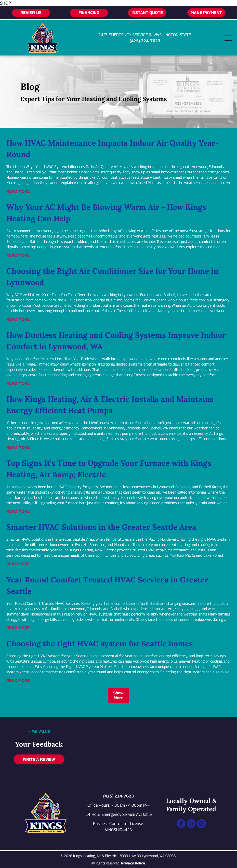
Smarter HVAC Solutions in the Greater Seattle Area (101, 527)
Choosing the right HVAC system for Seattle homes (100, 643)
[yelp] (191, 824)
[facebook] (181, 824)
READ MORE (18, 191)
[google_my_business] (201, 824)
